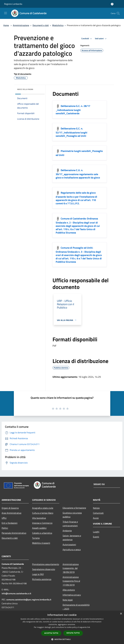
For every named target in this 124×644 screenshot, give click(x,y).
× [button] (121, 614)
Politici (5, 528)
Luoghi (96, 532)
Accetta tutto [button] (51, 633)
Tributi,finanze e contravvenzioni (70, 524)
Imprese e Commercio (42, 523)
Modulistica (58, 25)
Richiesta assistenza (42, 579)
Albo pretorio (69, 590)
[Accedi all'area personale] (112, 4)
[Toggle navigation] (6, 13)
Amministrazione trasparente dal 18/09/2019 (71, 568)
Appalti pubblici (39, 528)
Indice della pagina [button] (25, 89)
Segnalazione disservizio (44, 569)
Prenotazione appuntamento (46, 564)
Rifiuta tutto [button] (73, 633)
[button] (62, 639)
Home (6, 25)
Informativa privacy (72, 595)
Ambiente (67, 531)
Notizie (96, 508)
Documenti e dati (41, 25)
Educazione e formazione (74, 508)
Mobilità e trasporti (41, 543)
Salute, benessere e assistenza (72, 538)
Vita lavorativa (39, 518)
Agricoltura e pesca (72, 549)
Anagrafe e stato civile (43, 508)
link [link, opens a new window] (89, 627)
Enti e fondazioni (10, 523)
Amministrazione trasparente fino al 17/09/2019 (71, 581)
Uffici (4, 518)
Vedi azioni (101, 39)
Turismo (36, 538)
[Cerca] (118, 13)
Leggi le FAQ (38, 574)
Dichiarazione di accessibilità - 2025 (76, 607)
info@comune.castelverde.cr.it (16, 593)
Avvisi (96, 518)
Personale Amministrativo (14, 533)
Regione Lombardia (13, 4)
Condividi (87, 39)
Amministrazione (21, 25)
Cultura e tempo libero (43, 513)
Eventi (96, 537)
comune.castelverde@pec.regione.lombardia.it (29, 600)
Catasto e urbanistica (42, 533)
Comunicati (98, 513)
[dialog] (62, 627)
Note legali (68, 600)
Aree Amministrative (11, 513)
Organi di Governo (10, 508)
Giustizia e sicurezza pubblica (72, 515)
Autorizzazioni (69, 544)
